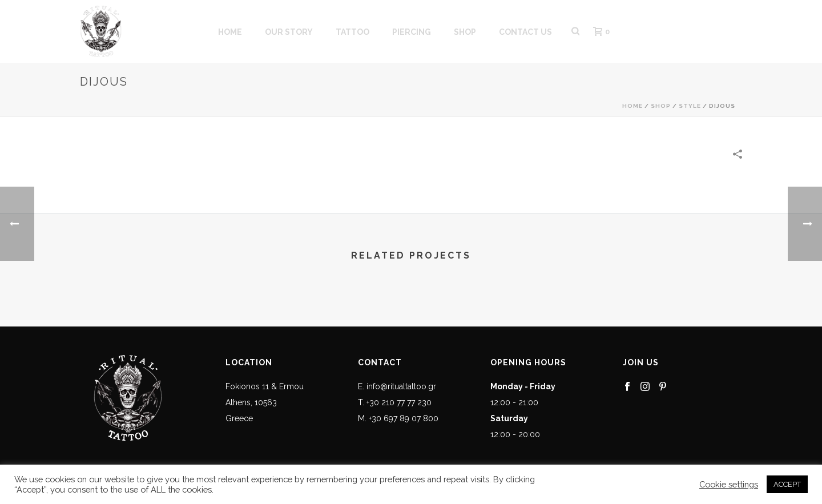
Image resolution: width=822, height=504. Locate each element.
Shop (661, 106)
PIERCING (412, 32)
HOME (230, 32)
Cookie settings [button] (729, 484)
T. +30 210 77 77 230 (395, 402)
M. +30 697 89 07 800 (398, 418)
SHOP (465, 32)
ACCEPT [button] (787, 484)
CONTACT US (525, 32)
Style (690, 106)
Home (632, 106)
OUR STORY (289, 32)
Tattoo (352, 32)
